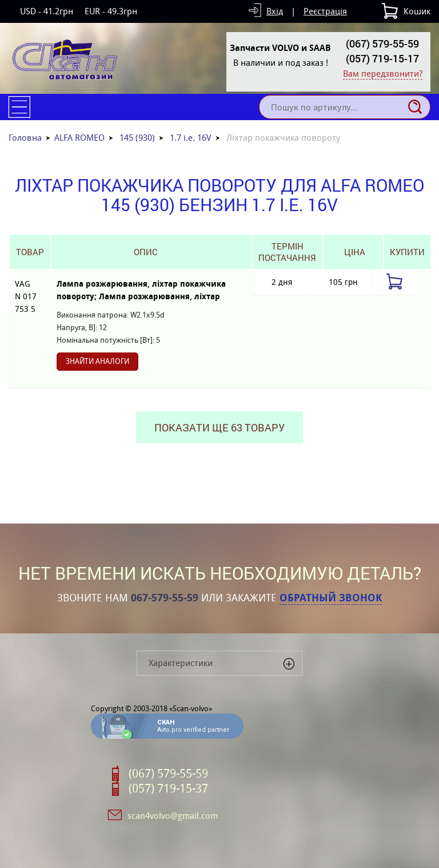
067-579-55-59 (165, 598)
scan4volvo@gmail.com (173, 816)
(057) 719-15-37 (168, 788)
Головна (25, 138)
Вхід (275, 11)
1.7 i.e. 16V (191, 138)
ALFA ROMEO (79, 138)
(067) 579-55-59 (382, 43)
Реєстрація (325, 11)
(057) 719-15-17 (382, 58)
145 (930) (137, 138)
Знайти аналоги (97, 361)
